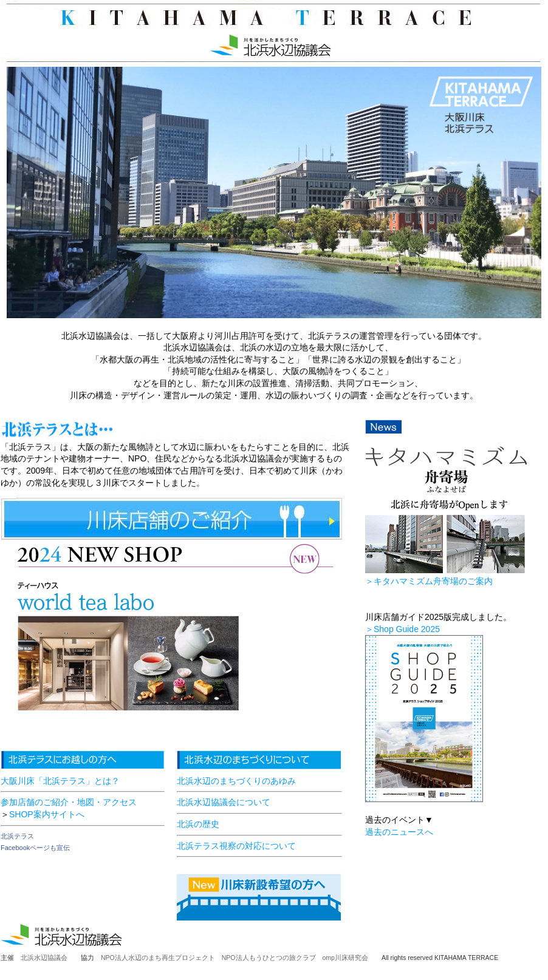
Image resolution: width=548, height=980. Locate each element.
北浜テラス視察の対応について (236, 846)
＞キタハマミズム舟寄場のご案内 (429, 581)
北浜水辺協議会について (224, 802)
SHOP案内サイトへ (47, 814)
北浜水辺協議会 (44, 958)
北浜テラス (17, 836)
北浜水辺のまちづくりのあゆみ (236, 781)
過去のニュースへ (399, 832)
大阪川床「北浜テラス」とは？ (60, 781)
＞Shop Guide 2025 (402, 629)
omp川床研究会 (352, 958)
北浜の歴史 (198, 824)
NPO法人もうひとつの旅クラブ (269, 958)
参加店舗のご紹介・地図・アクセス (69, 802)
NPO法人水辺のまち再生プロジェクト (158, 958)
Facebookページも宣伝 (35, 848)
